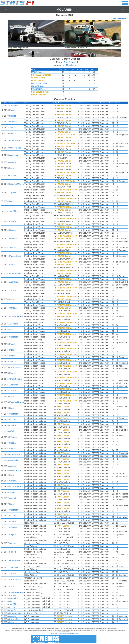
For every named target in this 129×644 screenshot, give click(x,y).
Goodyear (71, 65)
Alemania (14, 155)
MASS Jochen (38, 72)
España (13, 110)
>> (123, 10)
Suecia (13, 127)
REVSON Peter (38, 89)
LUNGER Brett (38, 86)
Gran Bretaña (15, 141)
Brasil (12, 201)
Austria (13, 162)
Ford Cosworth (71, 62)
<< (6, 10)
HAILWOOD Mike (39, 83)
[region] (64, 38)
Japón (12, 492)
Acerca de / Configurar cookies (61, 633)
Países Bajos (15, 148)
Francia (13, 133)
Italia (12, 168)
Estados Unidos (17, 184)
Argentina (14, 193)
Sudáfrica (14, 106)
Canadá (13, 175)
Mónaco (13, 122)
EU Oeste (14, 420)
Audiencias (74, 633)
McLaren (64, 10)
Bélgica (13, 116)
